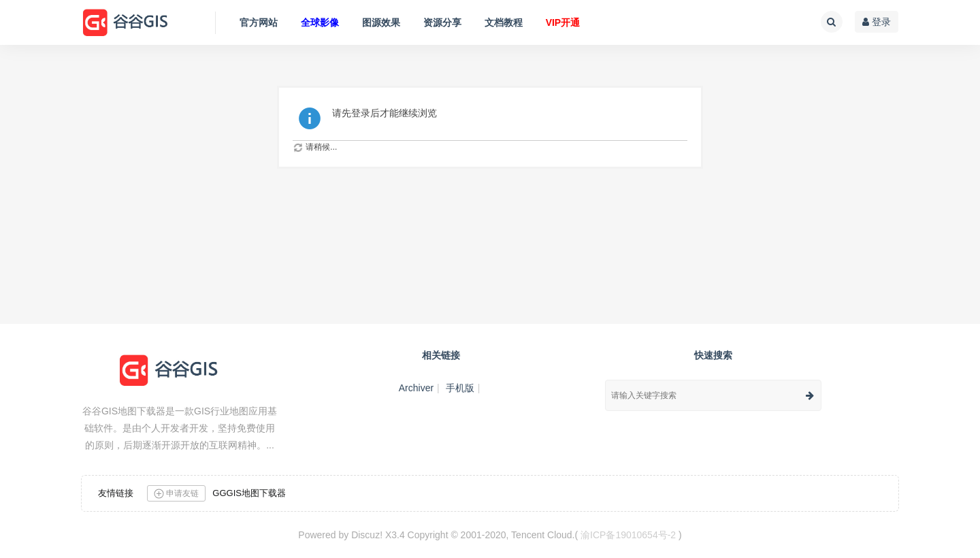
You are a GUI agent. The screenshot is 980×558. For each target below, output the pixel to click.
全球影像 (320, 22)
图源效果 (381, 22)
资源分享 (442, 22)
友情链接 (116, 493)
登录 (877, 22)
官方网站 (259, 22)
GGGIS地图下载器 (249, 493)
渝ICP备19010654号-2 (628, 535)
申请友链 (176, 494)
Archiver (416, 388)
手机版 (460, 388)
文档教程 (504, 22)
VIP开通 (563, 22)
